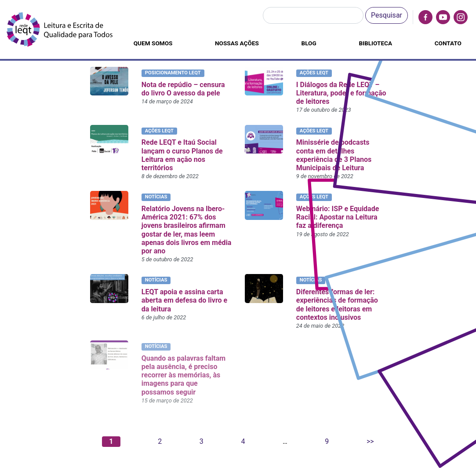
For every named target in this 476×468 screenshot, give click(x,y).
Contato (448, 43)
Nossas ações (237, 43)
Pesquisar (387, 15)
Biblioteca (375, 43)
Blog (309, 43)
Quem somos (153, 43)
